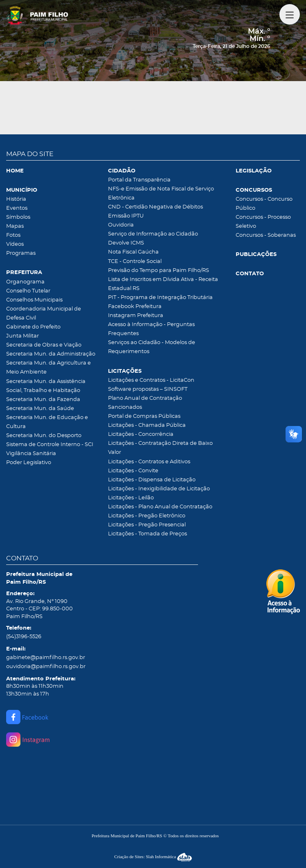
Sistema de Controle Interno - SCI (50, 445)
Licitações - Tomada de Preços (147, 534)
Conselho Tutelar (28, 291)
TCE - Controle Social (135, 262)
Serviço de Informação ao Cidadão (153, 234)
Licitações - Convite (133, 471)
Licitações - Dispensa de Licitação (152, 480)
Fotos (13, 235)
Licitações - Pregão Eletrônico (147, 516)
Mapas (15, 226)
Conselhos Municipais (34, 300)
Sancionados (125, 407)
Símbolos (18, 217)
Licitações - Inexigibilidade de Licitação (159, 489)
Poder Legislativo (29, 463)
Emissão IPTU (126, 216)
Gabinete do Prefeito (33, 327)
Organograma (25, 282)
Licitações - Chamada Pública (147, 425)
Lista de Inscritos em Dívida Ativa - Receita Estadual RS (163, 284)
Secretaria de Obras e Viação (44, 345)
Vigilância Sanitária (31, 454)
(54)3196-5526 (24, 637)
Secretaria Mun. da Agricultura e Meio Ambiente (48, 368)
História (16, 199)
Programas (21, 253)
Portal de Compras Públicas (144, 416)
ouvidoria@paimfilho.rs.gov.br (46, 667)
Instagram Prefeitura (136, 316)
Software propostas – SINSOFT (148, 389)
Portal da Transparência (139, 180)
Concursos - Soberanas (266, 235)
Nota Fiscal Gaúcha (133, 252)
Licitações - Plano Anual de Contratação (160, 507)
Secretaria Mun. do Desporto (44, 436)
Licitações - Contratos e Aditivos (149, 462)
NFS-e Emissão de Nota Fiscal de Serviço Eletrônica (161, 194)
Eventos (17, 208)
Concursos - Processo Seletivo (263, 222)
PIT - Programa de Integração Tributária (160, 298)
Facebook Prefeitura (135, 307)
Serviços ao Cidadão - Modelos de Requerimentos (152, 347)
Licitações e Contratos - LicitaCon (151, 380)
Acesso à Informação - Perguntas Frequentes (151, 329)
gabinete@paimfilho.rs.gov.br (46, 658)
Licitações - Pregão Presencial (147, 525)
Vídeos (15, 244)
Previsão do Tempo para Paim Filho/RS (159, 271)
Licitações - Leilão (131, 498)
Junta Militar (22, 336)
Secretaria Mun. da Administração (51, 354)
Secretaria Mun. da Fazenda (43, 400)
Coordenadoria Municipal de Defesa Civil (44, 314)
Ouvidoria (121, 225)
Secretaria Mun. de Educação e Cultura (47, 422)
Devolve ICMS (126, 243)
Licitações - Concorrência (141, 434)
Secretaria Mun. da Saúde (40, 409)
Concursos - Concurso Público (264, 204)
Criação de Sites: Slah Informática (153, 857)
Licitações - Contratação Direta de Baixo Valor (160, 448)
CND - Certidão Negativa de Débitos (155, 207)
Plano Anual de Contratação (145, 398)
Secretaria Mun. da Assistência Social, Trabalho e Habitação (46, 386)
